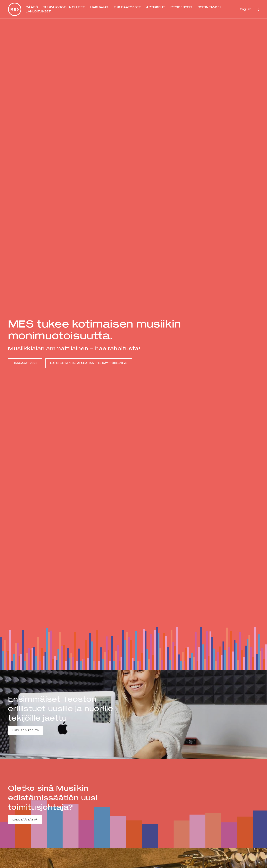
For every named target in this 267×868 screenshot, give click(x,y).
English (246, 9)
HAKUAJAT (99, 7)
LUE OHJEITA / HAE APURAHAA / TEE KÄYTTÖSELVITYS (89, 363)
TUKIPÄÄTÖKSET (127, 7)
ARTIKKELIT (156, 7)
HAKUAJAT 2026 (25, 363)
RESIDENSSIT (181, 7)
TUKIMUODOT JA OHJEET (64, 7)
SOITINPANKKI (209, 7)
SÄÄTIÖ (32, 7)
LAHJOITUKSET (38, 11)
